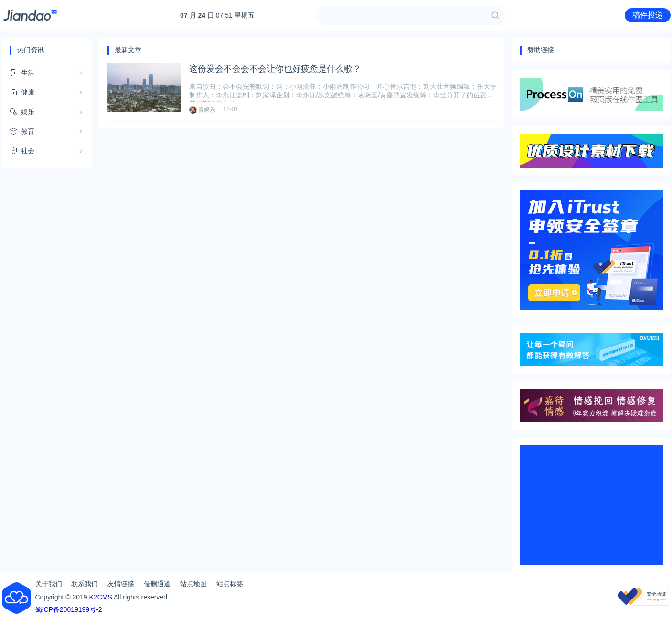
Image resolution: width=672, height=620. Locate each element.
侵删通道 (157, 584)
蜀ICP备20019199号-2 (69, 609)
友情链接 (121, 584)
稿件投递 (648, 15)
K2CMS (101, 597)
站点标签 (230, 584)
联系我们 (85, 584)
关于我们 (49, 584)
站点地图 (193, 584)
